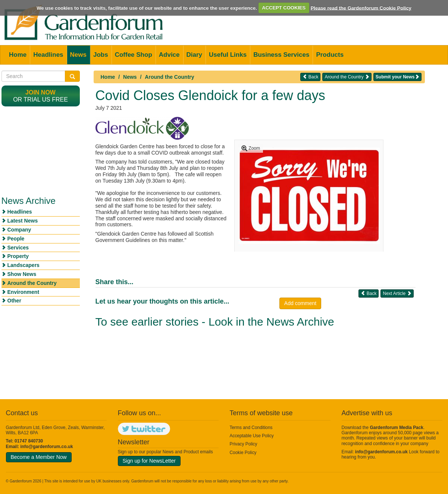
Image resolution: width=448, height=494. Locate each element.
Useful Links (228, 55)
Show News (22, 274)
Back (310, 77)
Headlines (48, 55)
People (16, 239)
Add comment (300, 303)
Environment (24, 292)
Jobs (101, 55)
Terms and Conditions (251, 428)
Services (18, 248)
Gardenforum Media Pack (397, 428)
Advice (169, 55)
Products (330, 55)
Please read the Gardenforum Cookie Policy (361, 8)
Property (18, 256)
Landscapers (24, 265)
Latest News (23, 221)
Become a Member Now (39, 457)
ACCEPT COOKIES (284, 8)
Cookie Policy (243, 453)
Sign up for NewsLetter (149, 461)
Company (19, 230)
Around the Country (169, 77)
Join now (40, 92)
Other (14, 301)
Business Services (281, 55)
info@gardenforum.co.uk (47, 447)
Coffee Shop (134, 55)
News (78, 55)
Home (18, 55)
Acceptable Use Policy (252, 436)
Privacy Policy (244, 444)
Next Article (397, 293)
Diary (195, 55)
